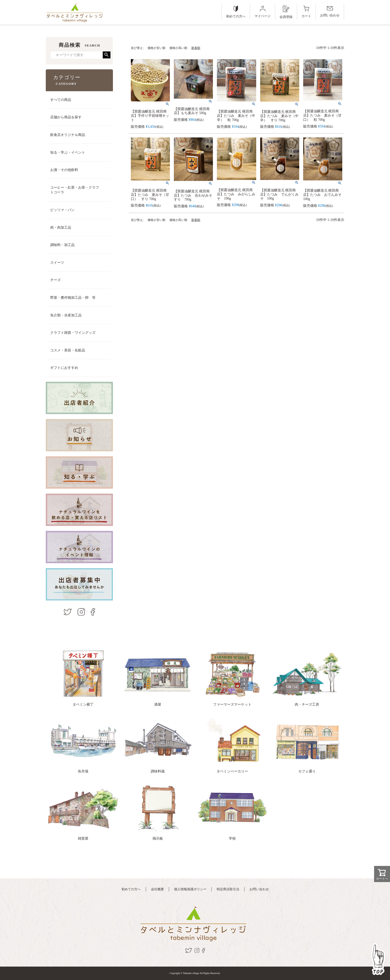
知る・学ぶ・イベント (68, 152)
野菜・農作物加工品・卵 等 (73, 298)
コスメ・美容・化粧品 (68, 350)
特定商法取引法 (228, 889)
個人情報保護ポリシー (190, 889)
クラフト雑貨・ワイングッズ (73, 333)
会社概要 (157, 889)
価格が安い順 (156, 48)
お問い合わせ (259, 889)
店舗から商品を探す (66, 117)
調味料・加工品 (62, 245)
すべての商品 (61, 100)
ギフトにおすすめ (64, 368)
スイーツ (57, 263)
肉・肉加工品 (61, 228)
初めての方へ (131, 889)
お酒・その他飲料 (64, 170)
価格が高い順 (178, 48)
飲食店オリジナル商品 (68, 135)
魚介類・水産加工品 (66, 315)
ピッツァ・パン (62, 210)
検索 (107, 55)
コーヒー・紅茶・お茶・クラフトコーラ (75, 190)
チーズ (55, 280)
